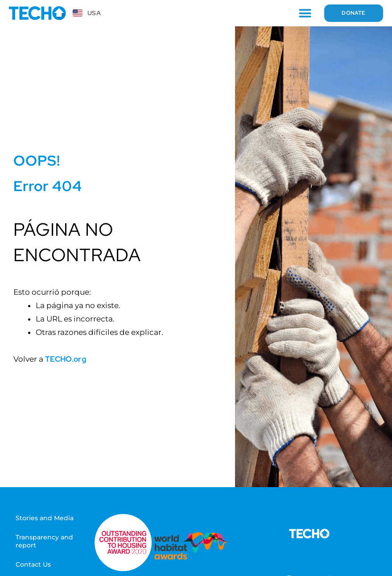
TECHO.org (66, 359)
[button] (303, 13)
